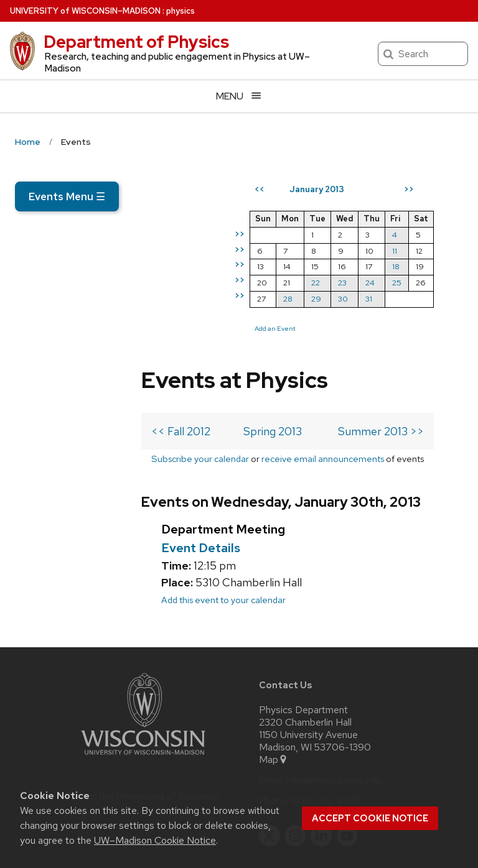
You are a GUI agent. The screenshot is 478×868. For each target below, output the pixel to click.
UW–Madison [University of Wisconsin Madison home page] (85, 11)
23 (372, 328)
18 (425, 312)
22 (345, 328)
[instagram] (296, 747)
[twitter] (269, 747)
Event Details (74, 459)
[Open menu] (239, 96)
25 (426, 328)
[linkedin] (321, 747)
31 (398, 344)
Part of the (143, 708)
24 (399, 328)
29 (345, 344)
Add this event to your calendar (97, 511)
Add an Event (304, 374)
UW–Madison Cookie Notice (155, 840)
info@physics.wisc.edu (334, 691)
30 (372, 344)
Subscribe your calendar (92, 336)
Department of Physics (136, 42)
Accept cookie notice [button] (370, 818)
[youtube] (347, 747)
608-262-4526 (326, 712)
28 (317, 344)
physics (180, 11)
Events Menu (67, 196)
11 (424, 296)
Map (274, 671)
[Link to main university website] (143, 668)
